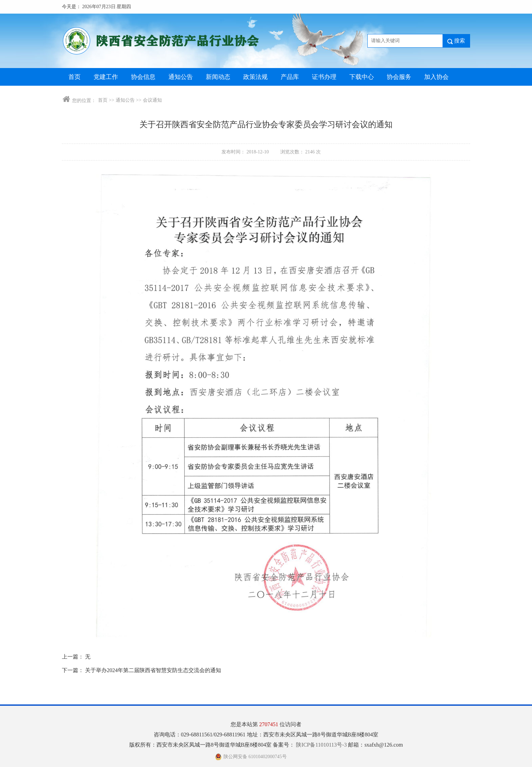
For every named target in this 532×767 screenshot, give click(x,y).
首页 (74, 77)
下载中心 (362, 77)
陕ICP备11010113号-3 (322, 745)
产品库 (290, 77)
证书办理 (324, 77)
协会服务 (399, 77)
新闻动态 (218, 77)
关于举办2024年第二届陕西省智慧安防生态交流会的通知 (153, 670)
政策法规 (255, 77)
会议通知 (152, 100)
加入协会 (436, 77)
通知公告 (181, 77)
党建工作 (106, 77)
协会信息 (143, 77)
